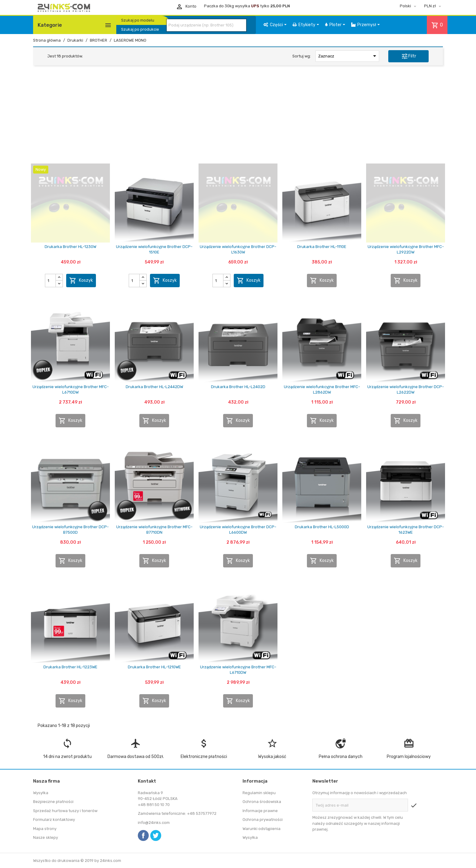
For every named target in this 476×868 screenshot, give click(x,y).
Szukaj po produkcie (140, 29)
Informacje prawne (260, 811)
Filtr (409, 56)
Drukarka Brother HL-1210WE (154, 667)
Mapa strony (45, 829)
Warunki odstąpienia (262, 829)
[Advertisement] (238, 116)
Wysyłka (41, 793)
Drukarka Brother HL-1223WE (70, 667)
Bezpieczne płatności (53, 802)
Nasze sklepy (46, 837)
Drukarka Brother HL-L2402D (238, 387)
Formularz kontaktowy (54, 820)
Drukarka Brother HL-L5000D (322, 527)
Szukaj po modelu (138, 20)
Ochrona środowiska (262, 802)
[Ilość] (51, 281)
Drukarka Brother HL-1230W (70, 247)
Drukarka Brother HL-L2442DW (154, 387)
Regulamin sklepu (259, 793)
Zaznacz (348, 56)
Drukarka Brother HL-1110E (322, 247)
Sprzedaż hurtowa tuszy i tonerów (65, 811)
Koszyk (81, 281)
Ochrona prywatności (263, 820)
